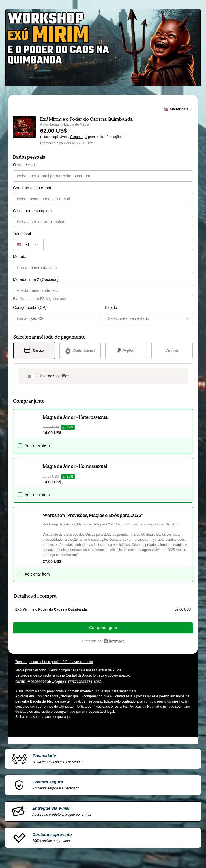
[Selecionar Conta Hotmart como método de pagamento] (80, 350)
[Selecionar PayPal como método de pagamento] (126, 350)
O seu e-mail (24, 165)
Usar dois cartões (54, 376)
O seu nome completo (32, 211)
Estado (111, 307)
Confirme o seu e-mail (32, 188)
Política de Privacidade (93, 707)
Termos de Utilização (57, 707)
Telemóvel (22, 234)
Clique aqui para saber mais (115, 691)
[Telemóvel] (118, 245)
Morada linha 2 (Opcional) (36, 279)
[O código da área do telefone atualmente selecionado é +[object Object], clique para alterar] (28, 245)
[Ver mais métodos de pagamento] (172, 350)
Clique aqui (79, 137)
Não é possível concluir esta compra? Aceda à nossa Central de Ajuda (68, 670)
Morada (20, 257)
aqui (67, 717)
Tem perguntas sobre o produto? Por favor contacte (54, 662)
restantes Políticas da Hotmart (137, 707)
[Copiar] (58, 682)
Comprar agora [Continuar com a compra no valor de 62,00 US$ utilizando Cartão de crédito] (103, 628)
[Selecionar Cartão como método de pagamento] (34, 350)
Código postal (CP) (30, 307)
